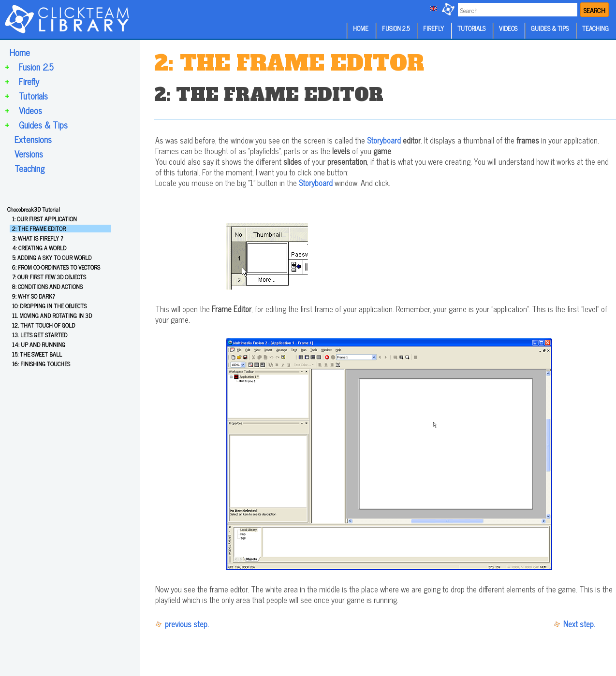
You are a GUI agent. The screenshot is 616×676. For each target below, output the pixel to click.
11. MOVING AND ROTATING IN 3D (52, 316)
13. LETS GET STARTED (40, 335)
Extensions (33, 139)
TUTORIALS (471, 28)
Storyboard (384, 140)
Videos (30, 110)
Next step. (579, 624)
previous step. (187, 624)
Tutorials (33, 96)
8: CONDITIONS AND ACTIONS (47, 287)
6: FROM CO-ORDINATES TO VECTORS (56, 267)
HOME (361, 28)
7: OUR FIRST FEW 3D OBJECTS (49, 277)
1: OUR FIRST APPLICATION (44, 219)
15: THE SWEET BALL (37, 354)
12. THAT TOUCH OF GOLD (44, 325)
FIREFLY (433, 28)
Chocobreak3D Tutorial (34, 209)
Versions (29, 154)
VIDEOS (508, 28)
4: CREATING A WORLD (39, 248)
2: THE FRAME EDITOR (39, 229)
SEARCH (594, 10)
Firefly (29, 81)
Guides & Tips (43, 125)
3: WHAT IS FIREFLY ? (37, 238)
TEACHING (595, 28)
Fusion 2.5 (36, 67)
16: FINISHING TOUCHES (41, 364)
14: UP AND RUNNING (39, 345)
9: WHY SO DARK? (33, 296)
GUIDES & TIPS (550, 28)
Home (20, 52)
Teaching (30, 168)
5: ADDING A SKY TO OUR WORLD (52, 258)
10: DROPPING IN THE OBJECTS (49, 306)
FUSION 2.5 (396, 28)
